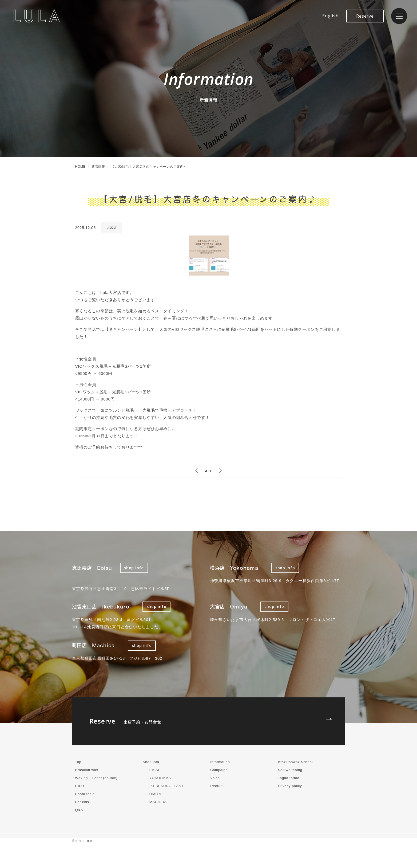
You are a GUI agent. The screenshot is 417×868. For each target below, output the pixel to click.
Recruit (216, 786)
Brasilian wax (87, 770)
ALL (209, 471)
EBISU (155, 770)
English (330, 16)
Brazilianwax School (295, 762)
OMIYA (155, 794)
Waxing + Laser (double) (96, 778)
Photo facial (86, 794)
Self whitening (290, 770)
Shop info (151, 762)
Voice (215, 778)
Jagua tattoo (289, 778)
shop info (134, 568)
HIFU (80, 786)
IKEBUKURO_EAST (166, 786)
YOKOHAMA (160, 778)
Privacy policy (290, 786)
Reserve (365, 16)
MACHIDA (158, 802)
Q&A (79, 810)
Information (220, 762)
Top (78, 762)
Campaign (219, 770)
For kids (82, 802)
